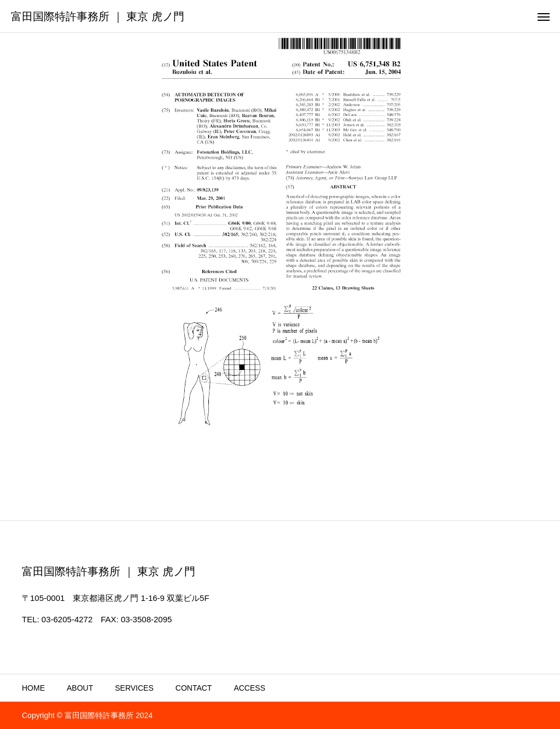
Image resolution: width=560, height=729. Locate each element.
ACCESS (249, 688)
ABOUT (80, 688)
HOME (33, 688)
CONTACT (194, 688)
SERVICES (134, 688)
